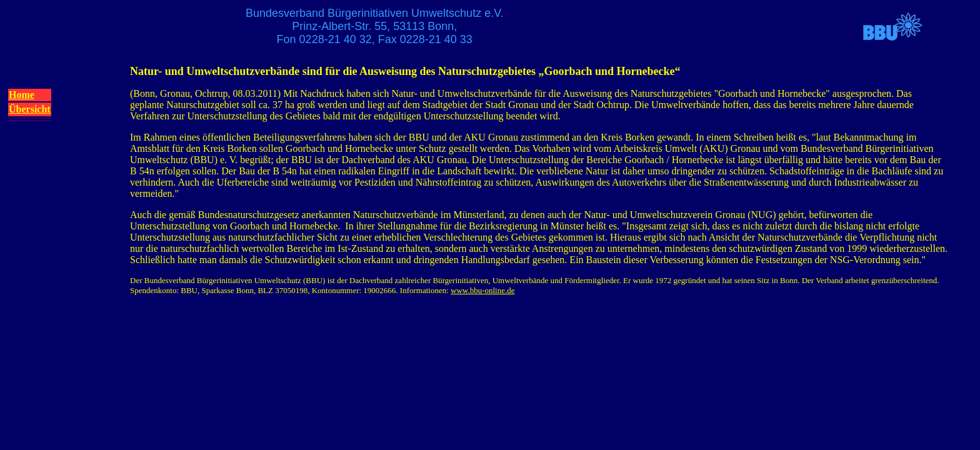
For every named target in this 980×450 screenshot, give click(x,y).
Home (22, 95)
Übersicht (30, 109)
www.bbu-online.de (482, 290)
